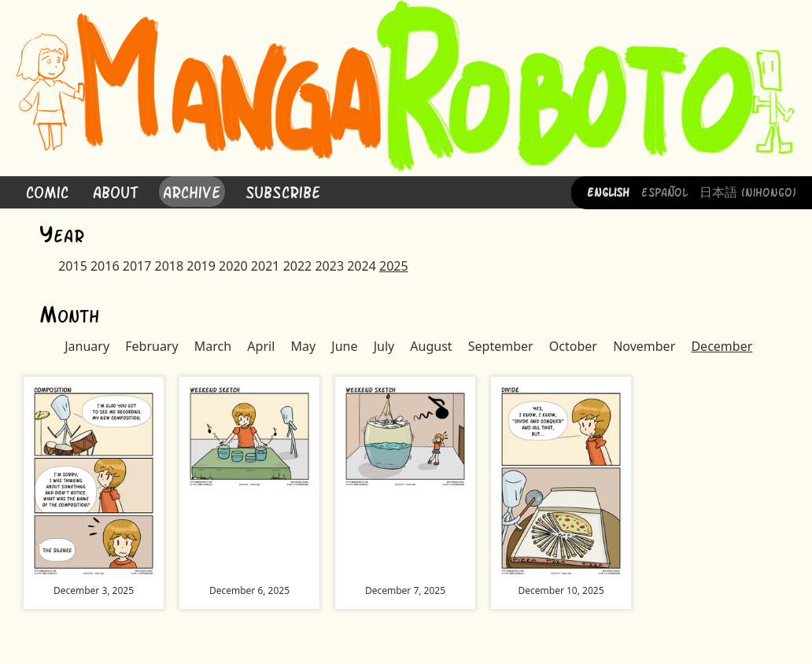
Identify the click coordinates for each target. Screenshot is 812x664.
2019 (201, 266)
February (151, 346)
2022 (298, 266)
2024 (362, 266)
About (116, 191)
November (644, 346)
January (87, 346)
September (501, 346)
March (213, 346)
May (303, 346)
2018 (170, 266)
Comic (47, 191)
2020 (233, 266)
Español (664, 191)
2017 (137, 266)
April (261, 346)
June (344, 346)
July (384, 346)
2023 (329, 266)
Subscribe (283, 191)
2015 (73, 266)
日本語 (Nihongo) (748, 191)
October (573, 346)
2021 (266, 266)
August (431, 346)
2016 (105, 266)
